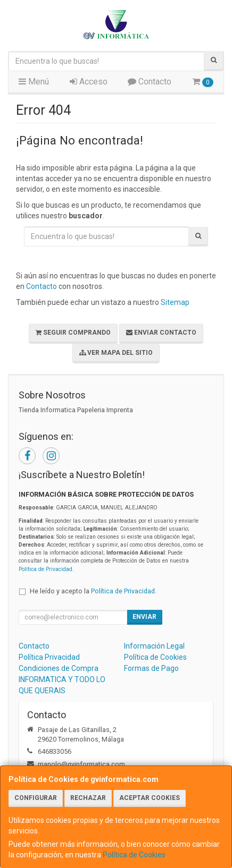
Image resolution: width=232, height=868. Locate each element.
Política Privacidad (49, 657)
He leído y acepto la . (93, 591)
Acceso (89, 82)
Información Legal (154, 646)
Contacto (150, 82)
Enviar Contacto (161, 333)
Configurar (36, 798)
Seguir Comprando (73, 333)
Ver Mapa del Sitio (116, 353)
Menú (34, 82)
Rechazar (88, 798)
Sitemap (175, 302)
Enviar (144, 617)
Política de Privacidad (45, 569)
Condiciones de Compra (59, 668)
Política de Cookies (134, 855)
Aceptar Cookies (150, 798)
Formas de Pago (151, 668)
